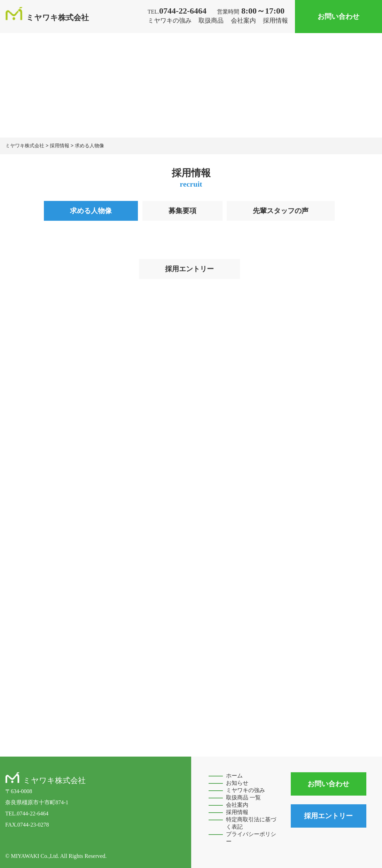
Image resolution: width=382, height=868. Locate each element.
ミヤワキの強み (170, 21)
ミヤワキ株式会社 (47, 18)
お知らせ (237, 783)
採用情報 (275, 21)
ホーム (234, 776)
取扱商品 (211, 21)
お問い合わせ (338, 16)
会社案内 (243, 21)
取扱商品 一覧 (243, 797)
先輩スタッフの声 (281, 211)
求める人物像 (91, 211)
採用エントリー (189, 269)
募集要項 (182, 211)
